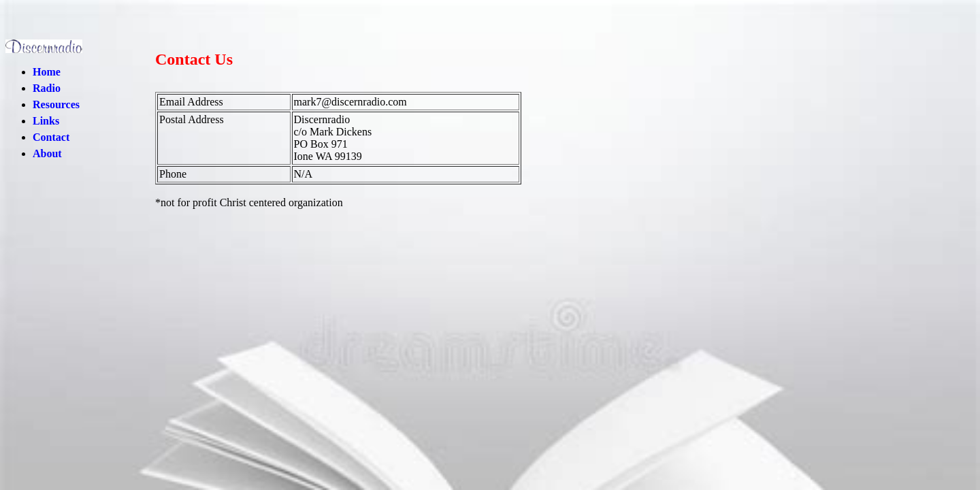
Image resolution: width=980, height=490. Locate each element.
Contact (51, 137)
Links (46, 121)
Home (47, 72)
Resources (56, 104)
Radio (47, 88)
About (47, 153)
